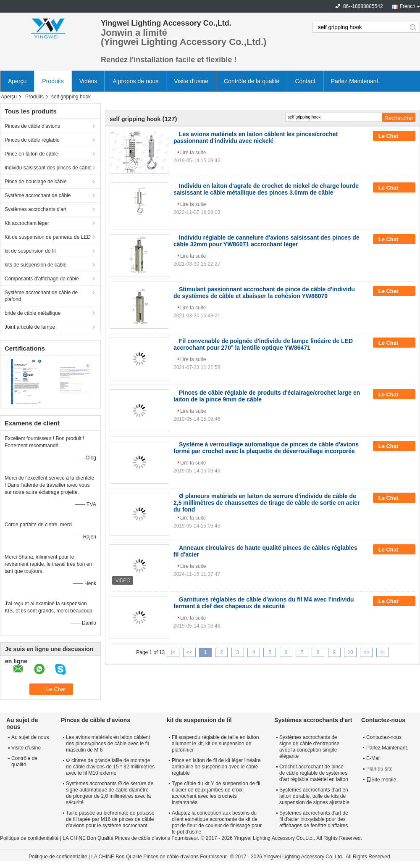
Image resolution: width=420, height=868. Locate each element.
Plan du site (379, 769)
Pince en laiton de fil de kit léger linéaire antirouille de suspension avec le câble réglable (216, 767)
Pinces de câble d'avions (32, 126)
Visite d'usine (191, 81)
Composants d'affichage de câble (42, 279)
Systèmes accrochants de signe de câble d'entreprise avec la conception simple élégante (309, 747)
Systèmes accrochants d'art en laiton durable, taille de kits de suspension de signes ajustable (314, 796)
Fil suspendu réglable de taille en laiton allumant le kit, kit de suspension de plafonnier (215, 744)
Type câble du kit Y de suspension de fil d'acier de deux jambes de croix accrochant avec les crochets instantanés (216, 793)
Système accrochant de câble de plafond (41, 296)
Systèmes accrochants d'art (35, 209)
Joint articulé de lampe (30, 327)
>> (366, 652)
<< (189, 652)
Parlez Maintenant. (356, 81)
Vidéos (88, 81)
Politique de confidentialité (29, 838)
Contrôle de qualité (24, 761)
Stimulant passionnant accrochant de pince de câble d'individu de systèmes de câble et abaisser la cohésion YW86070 (264, 293)
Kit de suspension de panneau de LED (48, 237)
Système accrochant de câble (38, 195)
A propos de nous (135, 81)
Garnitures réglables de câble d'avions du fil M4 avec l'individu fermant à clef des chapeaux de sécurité (264, 603)
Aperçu (17, 81)
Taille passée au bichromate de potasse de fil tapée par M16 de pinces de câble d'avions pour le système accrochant (110, 819)
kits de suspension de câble (35, 265)
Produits (53, 81)
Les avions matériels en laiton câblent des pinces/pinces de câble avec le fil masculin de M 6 (108, 744)
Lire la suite (193, 153)
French (408, 6)
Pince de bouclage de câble (35, 182)
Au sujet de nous (30, 737)
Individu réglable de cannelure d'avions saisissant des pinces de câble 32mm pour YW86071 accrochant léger (266, 241)
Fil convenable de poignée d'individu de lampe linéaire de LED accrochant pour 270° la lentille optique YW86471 (263, 344)
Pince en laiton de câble (31, 154)
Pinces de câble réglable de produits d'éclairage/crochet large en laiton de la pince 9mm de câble (267, 396)
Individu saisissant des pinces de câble (48, 168)
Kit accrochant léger (27, 223)
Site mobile (381, 780)
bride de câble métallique (33, 313)
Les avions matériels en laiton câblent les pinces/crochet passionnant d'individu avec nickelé (256, 137)
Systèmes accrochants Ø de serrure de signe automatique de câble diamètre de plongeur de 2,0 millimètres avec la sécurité (110, 793)
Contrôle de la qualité (252, 81)
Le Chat (394, 136)
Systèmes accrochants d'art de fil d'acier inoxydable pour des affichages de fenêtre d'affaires (314, 819)
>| (383, 652)
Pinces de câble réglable (32, 140)
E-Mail (373, 758)
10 (350, 652)
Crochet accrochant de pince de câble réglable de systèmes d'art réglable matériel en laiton (314, 773)
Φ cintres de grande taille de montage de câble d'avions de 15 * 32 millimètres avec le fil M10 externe (110, 767)
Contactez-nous (384, 737)
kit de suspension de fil (30, 251)
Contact (305, 81)
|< (173, 652)
